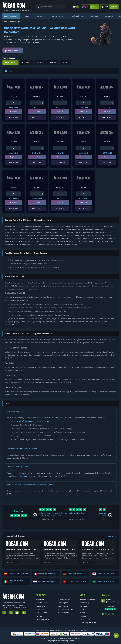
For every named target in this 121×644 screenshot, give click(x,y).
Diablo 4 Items (63, 606)
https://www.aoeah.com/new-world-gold (34, 421)
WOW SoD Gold (41, 603)
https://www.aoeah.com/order (18, 476)
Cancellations (84, 606)
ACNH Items (40, 616)
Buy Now (13, 111)
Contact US (83, 613)
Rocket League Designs (88, 623)
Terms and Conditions (87, 599)
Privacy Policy (84, 603)
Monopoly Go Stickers (65, 609)
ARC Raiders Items (42, 619)
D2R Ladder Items (42, 613)
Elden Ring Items (64, 603)
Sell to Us (83, 616)
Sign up (114, 7)
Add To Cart (13, 117)
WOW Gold (40, 599)
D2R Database (85, 619)
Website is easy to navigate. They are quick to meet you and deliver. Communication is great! (53, 516)
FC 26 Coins (40, 609)
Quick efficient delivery (78, 513)
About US (83, 609)
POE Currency (41, 606)
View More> (112, 536)
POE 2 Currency (63, 613)
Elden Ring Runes (64, 599)
